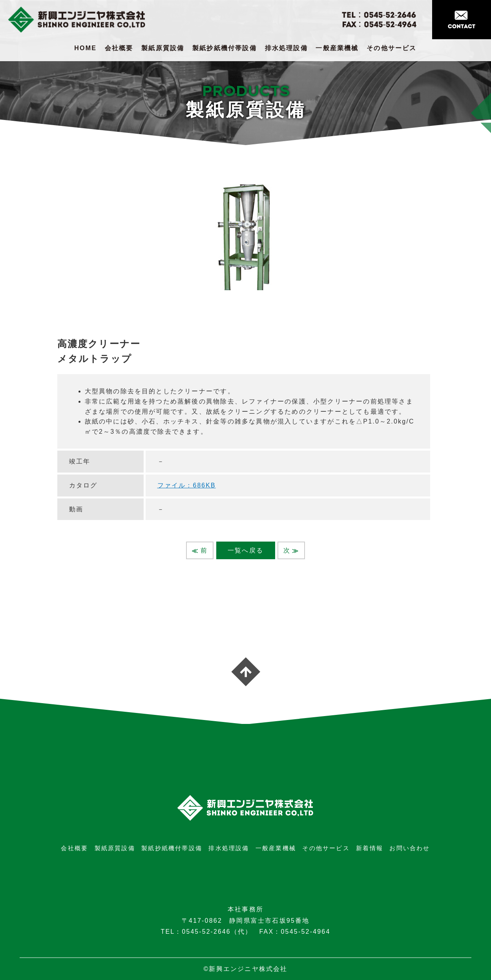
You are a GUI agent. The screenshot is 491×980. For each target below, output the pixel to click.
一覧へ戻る (245, 550)
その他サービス (392, 48)
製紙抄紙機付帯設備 (225, 48)
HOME (85, 48)
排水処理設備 (286, 48)
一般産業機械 (337, 48)
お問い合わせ (410, 848)
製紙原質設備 (163, 48)
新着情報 (370, 848)
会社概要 (119, 48)
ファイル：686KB (187, 485)
